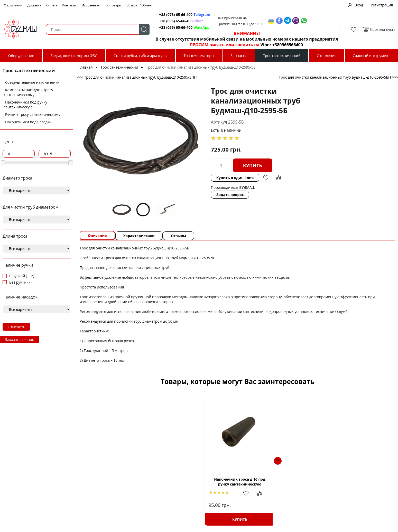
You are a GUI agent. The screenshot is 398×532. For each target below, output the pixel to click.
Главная (86, 67)
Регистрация (382, 5)
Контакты (70, 5)
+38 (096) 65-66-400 (173, 21)
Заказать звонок (20, 339)
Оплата (52, 5)
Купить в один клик (274, 156)
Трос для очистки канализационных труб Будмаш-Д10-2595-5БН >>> (338, 77)
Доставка (34, 5)
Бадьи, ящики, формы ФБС (74, 56)
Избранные (90, 5)
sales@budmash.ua (230, 18)
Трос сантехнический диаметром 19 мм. (275, 484)
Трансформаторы (199, 56)
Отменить (16, 327)
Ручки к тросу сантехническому (33, 114)
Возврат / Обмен (139, 5)
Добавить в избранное (305, 156)
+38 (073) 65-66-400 (173, 15)
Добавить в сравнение (318, 156)
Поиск (141, 29)
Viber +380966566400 (279, 45)
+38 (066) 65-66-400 (173, 27)
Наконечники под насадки (28, 122)
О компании (13, 5)
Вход (359, 5)
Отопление (327, 56)
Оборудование (21, 56)
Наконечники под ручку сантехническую (26, 105)
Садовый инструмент (371, 56)
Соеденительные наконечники (32, 82)
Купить (229, 156)
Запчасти (239, 56)
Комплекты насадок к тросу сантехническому (29, 92)
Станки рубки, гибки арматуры (140, 56)
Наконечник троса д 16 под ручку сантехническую (126, 482)
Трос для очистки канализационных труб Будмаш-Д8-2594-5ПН (200, 482)
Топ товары (113, 5)
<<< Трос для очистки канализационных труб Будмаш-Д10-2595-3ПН (137, 77)
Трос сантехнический (282, 56)
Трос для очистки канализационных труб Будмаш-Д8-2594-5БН (349, 482)
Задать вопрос (207, 174)
